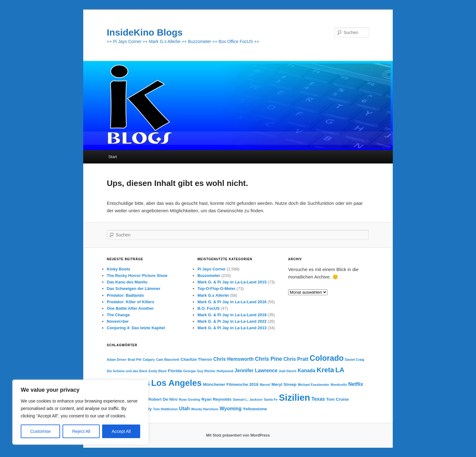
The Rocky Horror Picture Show (137, 276)
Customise (41, 431)
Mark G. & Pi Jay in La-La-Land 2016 (232, 302)
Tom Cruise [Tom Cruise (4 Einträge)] (338, 399)
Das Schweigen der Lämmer (134, 289)
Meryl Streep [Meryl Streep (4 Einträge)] (284, 384)
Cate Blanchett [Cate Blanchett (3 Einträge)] (168, 360)
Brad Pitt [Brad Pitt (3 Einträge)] (135, 360)
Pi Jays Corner (212, 269)
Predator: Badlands (125, 295)
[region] (80, 412)
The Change (118, 315)
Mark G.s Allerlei (213, 295)
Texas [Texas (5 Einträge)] (318, 399)
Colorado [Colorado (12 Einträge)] (327, 358)
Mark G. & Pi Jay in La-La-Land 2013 (232, 328)
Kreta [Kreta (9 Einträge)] (325, 370)
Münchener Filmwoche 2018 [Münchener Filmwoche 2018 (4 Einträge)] (231, 384)
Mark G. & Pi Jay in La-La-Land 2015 (232, 282)
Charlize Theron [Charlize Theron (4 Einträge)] (196, 359)
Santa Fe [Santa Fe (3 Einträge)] (270, 399)
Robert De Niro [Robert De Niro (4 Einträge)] (163, 399)
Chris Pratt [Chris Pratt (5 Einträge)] (296, 359)
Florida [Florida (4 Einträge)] (175, 371)
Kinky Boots (119, 269)
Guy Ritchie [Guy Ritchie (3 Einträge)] (206, 371)
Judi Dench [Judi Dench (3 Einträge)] (287, 371)
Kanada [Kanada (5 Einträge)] (307, 371)
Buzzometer (209, 276)
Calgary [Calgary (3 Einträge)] (149, 360)
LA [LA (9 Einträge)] (340, 370)
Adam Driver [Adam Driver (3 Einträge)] (117, 360)
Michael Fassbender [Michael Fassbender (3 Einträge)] (314, 385)
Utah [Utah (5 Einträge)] (184, 409)
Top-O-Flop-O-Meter (216, 289)
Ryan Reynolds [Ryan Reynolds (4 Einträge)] (216, 399)
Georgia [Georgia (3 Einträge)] (189, 371)
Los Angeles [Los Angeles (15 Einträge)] (176, 383)
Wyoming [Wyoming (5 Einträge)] (231, 409)
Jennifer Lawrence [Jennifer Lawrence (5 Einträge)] (256, 371)
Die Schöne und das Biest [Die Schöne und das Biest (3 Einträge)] (127, 371)
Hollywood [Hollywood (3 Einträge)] (225, 371)
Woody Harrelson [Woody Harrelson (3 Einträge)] (205, 409)
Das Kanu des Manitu (127, 282)
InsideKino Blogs (145, 32)
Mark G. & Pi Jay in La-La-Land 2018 (232, 315)
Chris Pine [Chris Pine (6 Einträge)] (269, 359)
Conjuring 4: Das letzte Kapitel (136, 328)
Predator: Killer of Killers (130, 302)
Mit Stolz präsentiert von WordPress (238, 435)
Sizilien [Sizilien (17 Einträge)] (294, 397)
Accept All (121, 431)
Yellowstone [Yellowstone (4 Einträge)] (255, 409)
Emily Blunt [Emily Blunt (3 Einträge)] (158, 371)
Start (113, 157)
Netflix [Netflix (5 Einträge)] (356, 384)
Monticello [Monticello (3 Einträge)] (339, 385)
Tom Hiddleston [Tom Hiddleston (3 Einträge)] (165, 409)
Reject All (81, 431)
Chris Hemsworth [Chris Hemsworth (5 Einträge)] (233, 359)
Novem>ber (118, 321)
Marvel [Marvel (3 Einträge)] (265, 385)
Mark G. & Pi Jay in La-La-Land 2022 (232, 321)
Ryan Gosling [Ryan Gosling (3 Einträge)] (190, 399)
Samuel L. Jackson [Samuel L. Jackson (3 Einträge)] (248, 399)
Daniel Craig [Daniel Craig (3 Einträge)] (355, 360)
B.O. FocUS (209, 308)
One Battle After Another (130, 308)
